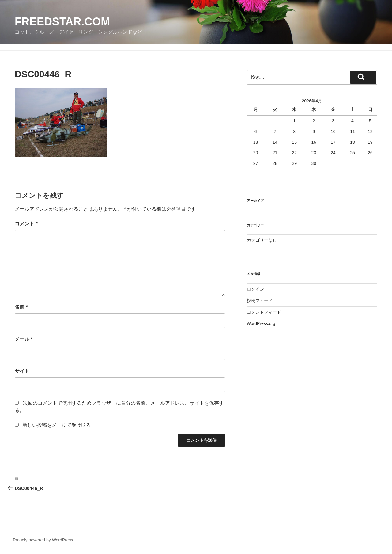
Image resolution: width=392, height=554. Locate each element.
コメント (26, 224)
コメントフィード (264, 312)
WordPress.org (261, 323)
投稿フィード (260, 300)
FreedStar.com (62, 22)
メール (24, 339)
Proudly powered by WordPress (43, 540)
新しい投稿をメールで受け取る (57, 425)
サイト (22, 371)
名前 (21, 307)
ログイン (255, 289)
